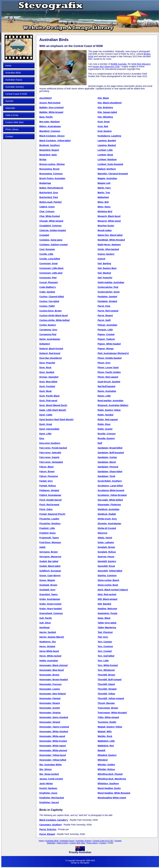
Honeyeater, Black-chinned (53, 665)
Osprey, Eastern (106, 254)
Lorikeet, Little (105, 150)
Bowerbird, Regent (49, 150)
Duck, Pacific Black (49, 396)
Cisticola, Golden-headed (53, 230)
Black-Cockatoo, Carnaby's (54, 820)
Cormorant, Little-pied (51, 273)
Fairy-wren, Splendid (50, 453)
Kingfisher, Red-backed (52, 798)
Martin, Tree (104, 193)
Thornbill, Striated (107, 689)
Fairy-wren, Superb (49, 457)
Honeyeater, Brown (49, 675)
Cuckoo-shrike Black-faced (54, 315)
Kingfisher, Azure (48, 793)
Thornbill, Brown (106, 675)
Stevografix (85, 863)
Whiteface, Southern (108, 784)
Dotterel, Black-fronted (51, 349)
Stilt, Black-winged (107, 599)
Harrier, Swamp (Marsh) (52, 637)
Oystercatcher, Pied (108, 287)
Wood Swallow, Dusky (109, 788)
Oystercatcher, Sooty (109, 292)
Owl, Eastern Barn (107, 268)
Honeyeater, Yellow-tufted (53, 760)
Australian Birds (13, 73)
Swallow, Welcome (107, 609)
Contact (9, 136)
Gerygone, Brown (49, 552)
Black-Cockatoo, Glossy (52, 136)
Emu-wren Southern (50, 443)
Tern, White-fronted (108, 665)
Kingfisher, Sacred (49, 802)
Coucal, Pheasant (49, 282)
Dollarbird (45, 344)
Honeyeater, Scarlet (50, 708)
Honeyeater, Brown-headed (54, 680)
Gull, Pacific (46, 618)
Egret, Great (46, 424)
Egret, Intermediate (49, 429)
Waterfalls (10, 108)
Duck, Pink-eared (48, 401)
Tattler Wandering (107, 628)
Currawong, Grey (48, 330)
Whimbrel (103, 760)
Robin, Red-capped (108, 420)
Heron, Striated (47, 646)
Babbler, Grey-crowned (51, 107)
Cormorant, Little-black (51, 268)
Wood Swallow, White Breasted (114, 793)
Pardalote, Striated (107, 301)
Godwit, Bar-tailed (49, 561)
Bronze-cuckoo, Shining (52, 164)
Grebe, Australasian (50, 599)
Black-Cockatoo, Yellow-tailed (55, 141)
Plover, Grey (104, 363)
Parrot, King (104, 306)
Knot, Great (104, 122)
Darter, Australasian (50, 339)
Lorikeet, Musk (105, 155)
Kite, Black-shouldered (110, 103)
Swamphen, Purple (107, 613)
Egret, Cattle (46, 415)
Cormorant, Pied (48, 278)
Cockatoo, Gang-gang (51, 240)
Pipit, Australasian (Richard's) (113, 353)
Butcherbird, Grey (49, 193)
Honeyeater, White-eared (52, 736)
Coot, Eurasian (47, 249)
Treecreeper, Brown (108, 708)
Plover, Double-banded (110, 358)
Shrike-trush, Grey (107, 519)
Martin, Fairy (104, 188)
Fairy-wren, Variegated (51, 462)
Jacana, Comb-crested (51, 779)
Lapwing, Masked (107, 145)
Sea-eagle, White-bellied (110, 500)
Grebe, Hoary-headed (51, 609)
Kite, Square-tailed (107, 112)
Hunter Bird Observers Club (106, 67)
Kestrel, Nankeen (48, 788)
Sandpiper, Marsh (107, 462)
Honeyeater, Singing (50, 713)
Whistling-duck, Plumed (110, 774)
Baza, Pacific (46, 117)
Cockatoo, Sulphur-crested (53, 245)
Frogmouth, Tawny (49, 538)
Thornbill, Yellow (106, 694)
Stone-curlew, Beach (108, 580)
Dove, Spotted (47, 372)
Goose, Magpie (47, 580)
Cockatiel (44, 235)
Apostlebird (45, 98)
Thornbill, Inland (106, 684)
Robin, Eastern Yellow (109, 410)
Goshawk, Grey (47, 590)
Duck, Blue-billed (48, 382)
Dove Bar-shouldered (51, 358)
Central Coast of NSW (16, 94)
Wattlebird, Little (106, 741)
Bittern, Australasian (50, 126)
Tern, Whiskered (106, 670)
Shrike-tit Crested (107, 528)
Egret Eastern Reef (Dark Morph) (56, 420)
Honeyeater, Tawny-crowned (54, 727)
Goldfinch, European (50, 571)
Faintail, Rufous (48, 486)
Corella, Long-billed (50, 259)
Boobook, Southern (50, 145)
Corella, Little (46, 254)
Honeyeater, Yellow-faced (53, 755)
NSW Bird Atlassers (141, 64)
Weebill (101, 750)
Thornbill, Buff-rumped (110, 680)
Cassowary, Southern (51, 825)
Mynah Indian (105, 230)
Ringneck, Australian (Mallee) (113, 405)
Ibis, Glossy (46, 769)
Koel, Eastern (105, 131)
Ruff (100, 443)
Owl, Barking (104, 263)
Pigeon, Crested (106, 334)
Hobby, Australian (49, 661)
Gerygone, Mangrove (50, 557)
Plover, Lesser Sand (108, 367)
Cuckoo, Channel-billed (52, 297)
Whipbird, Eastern (107, 755)
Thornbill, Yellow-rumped (111, 698)
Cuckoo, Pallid (47, 306)
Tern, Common (105, 646)
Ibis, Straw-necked (49, 774)
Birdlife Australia (119, 64)
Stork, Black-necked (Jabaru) (113, 590)
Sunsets (9, 101)
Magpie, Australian (107, 178)
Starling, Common (107, 576)
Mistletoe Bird (105, 211)
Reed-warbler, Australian (111, 401)
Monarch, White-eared (109, 221)
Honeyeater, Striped (50, 722)
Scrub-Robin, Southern (110, 481)
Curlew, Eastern (48, 325)
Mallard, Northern (107, 169)
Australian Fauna (14, 80)
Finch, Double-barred (50, 500)
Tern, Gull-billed (106, 656)
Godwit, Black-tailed (50, 566)
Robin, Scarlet (105, 429)
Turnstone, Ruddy (107, 722)
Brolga (43, 159)
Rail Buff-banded (106, 386)
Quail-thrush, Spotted (109, 382)
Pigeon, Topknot (106, 339)
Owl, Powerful (105, 278)
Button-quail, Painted (50, 202)
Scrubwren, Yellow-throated (112, 495)
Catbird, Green (47, 207)
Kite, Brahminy (105, 107)
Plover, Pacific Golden (109, 372)
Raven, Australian (107, 391)
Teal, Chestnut (105, 632)
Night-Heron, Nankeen (109, 245)
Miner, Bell (103, 202)
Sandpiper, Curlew (107, 457)
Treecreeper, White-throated (112, 713)
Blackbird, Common (50, 131)
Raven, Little (104, 396)
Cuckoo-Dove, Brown (51, 311)
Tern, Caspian (105, 642)
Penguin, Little (105, 330)
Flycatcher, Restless (50, 524)
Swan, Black (104, 618)
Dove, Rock (45, 367)
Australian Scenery (15, 87)
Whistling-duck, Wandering (112, 779)
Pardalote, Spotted (107, 297)
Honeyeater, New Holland (53, 694)
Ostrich (101, 259)
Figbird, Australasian (50, 495)
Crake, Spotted (47, 292)
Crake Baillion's (48, 287)
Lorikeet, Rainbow (107, 159)
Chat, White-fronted (50, 216)
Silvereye (102, 533)
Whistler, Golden (106, 765)
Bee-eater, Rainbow (50, 122)
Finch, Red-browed (49, 505)
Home (8, 66)
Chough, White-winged (51, 221)
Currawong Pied (48, 334)
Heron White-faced (49, 651)
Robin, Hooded (105, 415)
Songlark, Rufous (107, 552)
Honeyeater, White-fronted (53, 741)
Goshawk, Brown (48, 585)
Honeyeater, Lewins (50, 689)
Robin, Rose (104, 424)
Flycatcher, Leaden (49, 519)
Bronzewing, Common (51, 174)
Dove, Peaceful (47, 363)
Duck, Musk (45, 391)
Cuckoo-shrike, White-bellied (54, 320)
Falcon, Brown (47, 472)
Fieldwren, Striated (49, 490)
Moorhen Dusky (106, 226)
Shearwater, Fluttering (109, 505)
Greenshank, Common (51, 613)
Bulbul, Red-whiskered (51, 188)
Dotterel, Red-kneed (50, 353)
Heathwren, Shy (48, 642)
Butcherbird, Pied (49, 197)
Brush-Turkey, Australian (52, 178)
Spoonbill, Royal (106, 566)
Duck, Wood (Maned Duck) (53, 405)
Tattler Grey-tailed (107, 623)
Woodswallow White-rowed (112, 798)
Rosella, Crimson (107, 434)
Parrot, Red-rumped (108, 311)
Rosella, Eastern (106, 438)
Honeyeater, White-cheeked (54, 732)
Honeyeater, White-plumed (53, 750)
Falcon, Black (46, 467)
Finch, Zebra (46, 509)
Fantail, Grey (46, 481)
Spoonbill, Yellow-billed (110, 571)
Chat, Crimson (47, 211)
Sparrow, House (106, 557)
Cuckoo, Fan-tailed (49, 301)
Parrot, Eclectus (48, 829)
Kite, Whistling (105, 117)
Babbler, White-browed (51, 112)
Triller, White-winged (108, 717)
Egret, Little (45, 434)
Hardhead (44, 628)
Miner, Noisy (104, 207)
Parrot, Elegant (47, 834)
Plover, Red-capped (108, 377)
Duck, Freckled (47, 386)
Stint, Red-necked (107, 594)
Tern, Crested (105, 651)
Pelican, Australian (107, 325)
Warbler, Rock (105, 736)
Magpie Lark (104, 183)
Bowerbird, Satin (48, 155)
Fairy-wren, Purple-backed (53, 448)
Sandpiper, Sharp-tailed (110, 472)
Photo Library (12, 129)
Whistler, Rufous (106, 769)
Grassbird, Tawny (48, 594)
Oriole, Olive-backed (108, 249)
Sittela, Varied (105, 538)
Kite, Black (103, 98)
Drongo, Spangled (49, 377)
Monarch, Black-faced (109, 216)
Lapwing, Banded (107, 141)
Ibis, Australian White (51, 765)
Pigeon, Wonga (106, 349)
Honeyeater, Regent (50, 703)
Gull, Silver (45, 623)
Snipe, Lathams (106, 542)
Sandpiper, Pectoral (108, 467)
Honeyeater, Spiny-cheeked (54, 717)
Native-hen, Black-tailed (110, 235)
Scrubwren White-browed (111, 490)
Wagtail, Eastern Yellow (110, 727)
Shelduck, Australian (108, 509)
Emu (42, 438)
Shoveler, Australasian (109, 524)
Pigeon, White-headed (109, 344)
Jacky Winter (46, 784)
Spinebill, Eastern (107, 561)
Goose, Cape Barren (50, 576)
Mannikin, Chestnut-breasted (113, 174)
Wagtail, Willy (105, 732)
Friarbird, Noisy (47, 533)
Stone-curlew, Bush (108, 585)
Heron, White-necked (50, 656)
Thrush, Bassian (106, 703)
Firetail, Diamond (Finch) (52, 514)
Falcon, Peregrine (49, 476)
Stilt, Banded (104, 604)
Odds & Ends (12, 115)
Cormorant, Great (48, 263)
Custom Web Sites (14, 122)
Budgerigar (45, 183)
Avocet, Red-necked (50, 103)
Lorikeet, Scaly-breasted (110, 164)
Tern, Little (103, 661)
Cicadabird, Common (50, 226)
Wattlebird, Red (106, 746)
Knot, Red (103, 126)
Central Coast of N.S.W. (103, 841)
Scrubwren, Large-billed (110, 486)
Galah (42, 547)
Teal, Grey (103, 637)
